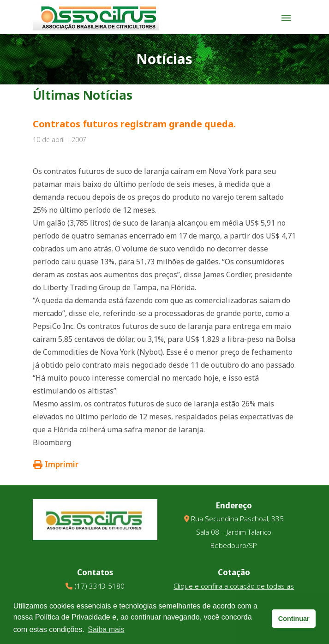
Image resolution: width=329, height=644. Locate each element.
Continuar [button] (294, 619)
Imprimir (56, 464)
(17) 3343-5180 (99, 586)
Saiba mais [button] (106, 629)
